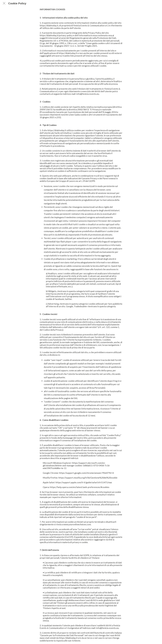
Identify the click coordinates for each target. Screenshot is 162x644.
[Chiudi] (4, 3)
